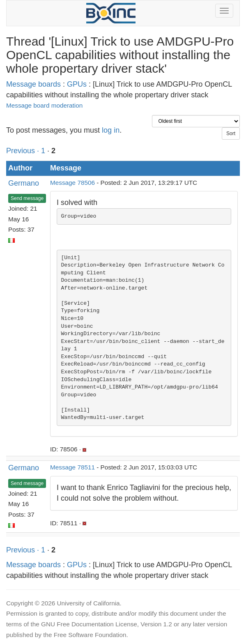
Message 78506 (72, 183)
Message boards (33, 84)
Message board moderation (44, 105)
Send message (27, 198)
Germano (24, 183)
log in (111, 130)
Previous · (24, 151)
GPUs (77, 84)
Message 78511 (72, 467)
